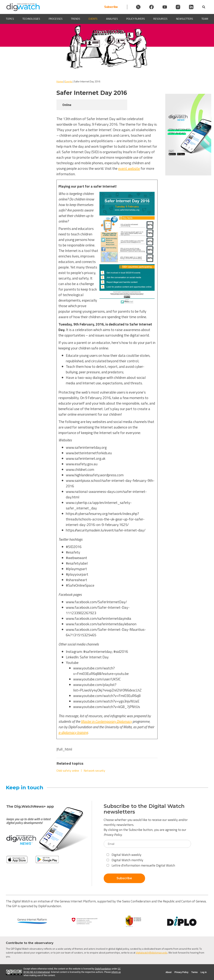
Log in (204, 972)
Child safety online (68, 771)
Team (205, 19)
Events (93, 19)
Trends (76, 19)
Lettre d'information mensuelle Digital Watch (141, 865)
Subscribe (111, 7)
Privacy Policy (113, 835)
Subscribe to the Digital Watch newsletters (144, 809)
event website (129, 168)
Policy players (136, 19)
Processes (56, 19)
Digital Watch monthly (125, 860)
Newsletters (185, 19)
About (169, 972)
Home (60, 81)
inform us (116, 972)
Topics (10, 19)
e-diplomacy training (73, 732)
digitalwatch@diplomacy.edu (152, 953)
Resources (160, 19)
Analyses (112, 19)
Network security (94, 771)
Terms (194, 972)
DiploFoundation (103, 969)
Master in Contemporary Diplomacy (106, 721)
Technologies (31, 19)
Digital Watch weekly (124, 855)
